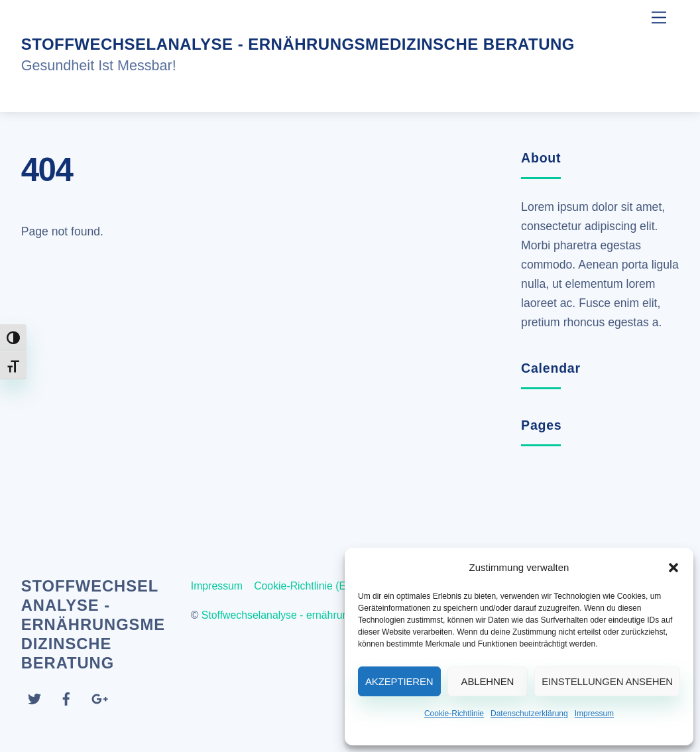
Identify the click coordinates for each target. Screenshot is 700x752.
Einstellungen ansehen (607, 681)
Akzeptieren (399, 681)
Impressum (594, 714)
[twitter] (34, 697)
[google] (99, 697)
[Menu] (659, 18)
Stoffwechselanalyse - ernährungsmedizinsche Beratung (332, 615)
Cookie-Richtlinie (454, 714)
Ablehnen (488, 681)
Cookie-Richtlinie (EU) (306, 586)
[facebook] (66, 697)
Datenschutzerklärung (529, 714)
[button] (673, 568)
